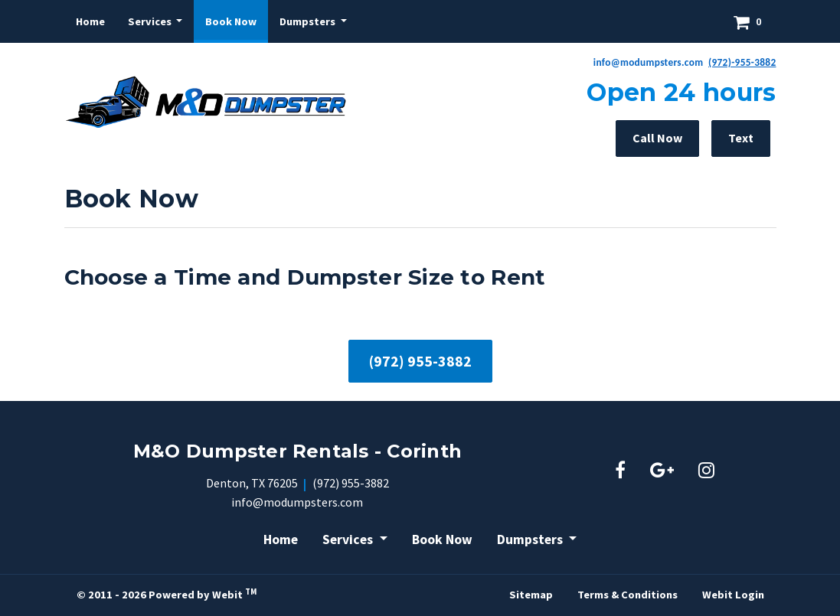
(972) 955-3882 (420, 361)
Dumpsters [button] (309, 21)
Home (90, 21)
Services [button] (151, 21)
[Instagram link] (706, 471)
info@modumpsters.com (297, 502)
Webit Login (733, 595)
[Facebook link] (620, 471)
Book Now (237, 17)
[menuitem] (90, 21)
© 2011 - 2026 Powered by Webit (167, 594)
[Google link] (662, 471)
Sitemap (531, 595)
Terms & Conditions (628, 595)
